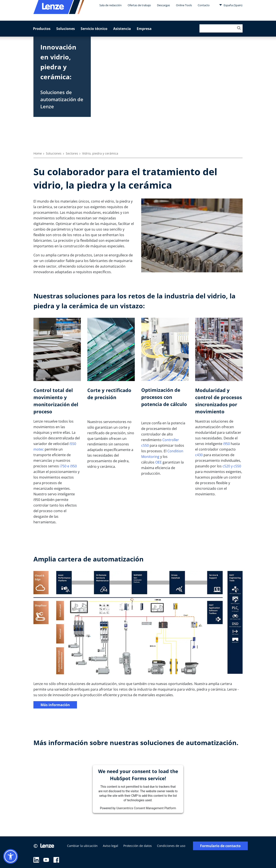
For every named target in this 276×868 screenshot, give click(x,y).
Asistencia (122, 29)
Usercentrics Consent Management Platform (146, 808)
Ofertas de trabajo (139, 5)
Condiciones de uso (171, 846)
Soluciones (66, 29)
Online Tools (184, 5)
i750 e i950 (68, 466)
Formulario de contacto (220, 846)
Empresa (144, 29)
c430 (199, 455)
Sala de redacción (111, 5)
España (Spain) (231, 5)
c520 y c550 (232, 466)
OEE (158, 462)
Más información (55, 705)
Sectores (72, 153)
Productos (42, 29)
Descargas (163, 5)
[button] (11, 856)
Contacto (204, 5)
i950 (227, 444)
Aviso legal (111, 846)
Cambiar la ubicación (82, 846)
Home (38, 153)
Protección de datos (138, 846)
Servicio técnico (94, 29)
